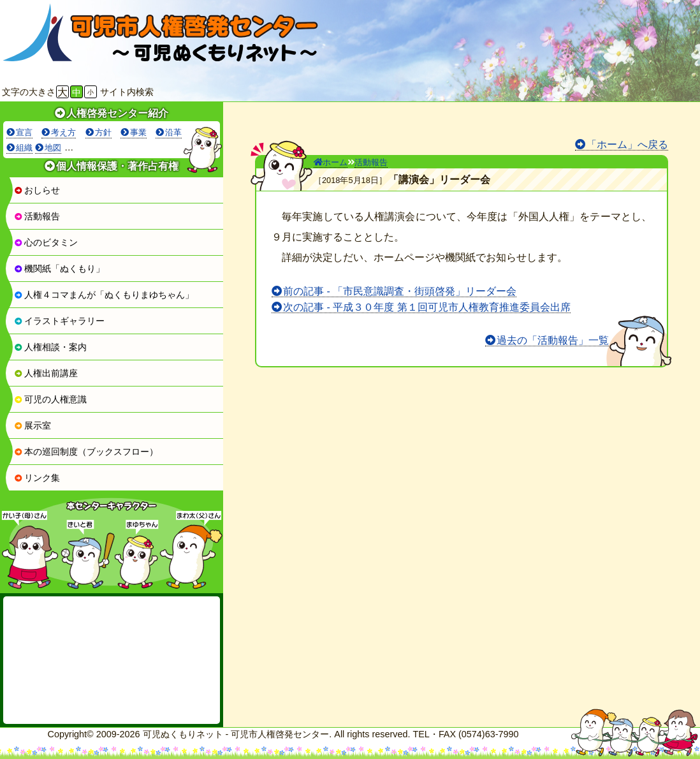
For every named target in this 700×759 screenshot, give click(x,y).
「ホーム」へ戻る (627, 144)
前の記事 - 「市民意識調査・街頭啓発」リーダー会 (400, 291)
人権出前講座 (46, 373)
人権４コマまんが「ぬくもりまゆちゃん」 (104, 295)
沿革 (173, 132)
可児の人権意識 (50, 399)
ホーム (331, 162)
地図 (53, 148)
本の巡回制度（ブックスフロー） (86, 452)
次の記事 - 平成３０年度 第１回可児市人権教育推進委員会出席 (427, 307)
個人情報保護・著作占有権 (117, 166)
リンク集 (37, 478)
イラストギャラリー (59, 321)
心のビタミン (46, 242)
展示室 (33, 425)
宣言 (24, 132)
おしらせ (37, 190)
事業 (138, 132)
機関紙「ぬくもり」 (59, 269)
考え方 (63, 132)
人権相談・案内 (50, 347)
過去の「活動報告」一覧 (553, 340)
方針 (103, 132)
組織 (24, 148)
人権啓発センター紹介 (117, 113)
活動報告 (37, 216)
